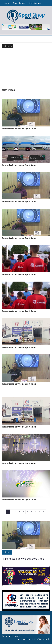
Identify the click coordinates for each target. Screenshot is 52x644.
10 (43, 512)
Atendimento (35, 3)
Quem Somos (19, 3)
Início (6, 3)
